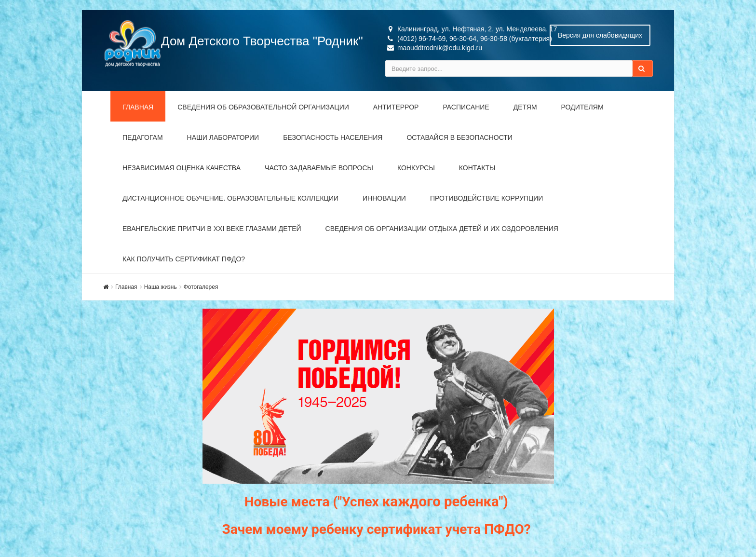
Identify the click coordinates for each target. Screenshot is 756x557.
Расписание (466, 107)
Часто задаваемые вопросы (319, 168)
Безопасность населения (333, 137)
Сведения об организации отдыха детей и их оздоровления (442, 229)
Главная (138, 107)
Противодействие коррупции (486, 198)
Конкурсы (416, 168)
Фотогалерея (201, 287)
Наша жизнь (161, 287)
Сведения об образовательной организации (263, 107)
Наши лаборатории (223, 137)
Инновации (384, 198)
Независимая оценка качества (182, 168)
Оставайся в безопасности (459, 137)
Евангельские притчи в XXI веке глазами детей (212, 229)
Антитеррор (396, 107)
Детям (525, 107)
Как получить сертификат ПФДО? (184, 259)
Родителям (582, 107)
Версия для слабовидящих (600, 35)
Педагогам (143, 137)
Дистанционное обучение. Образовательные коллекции (230, 198)
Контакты (477, 168)
